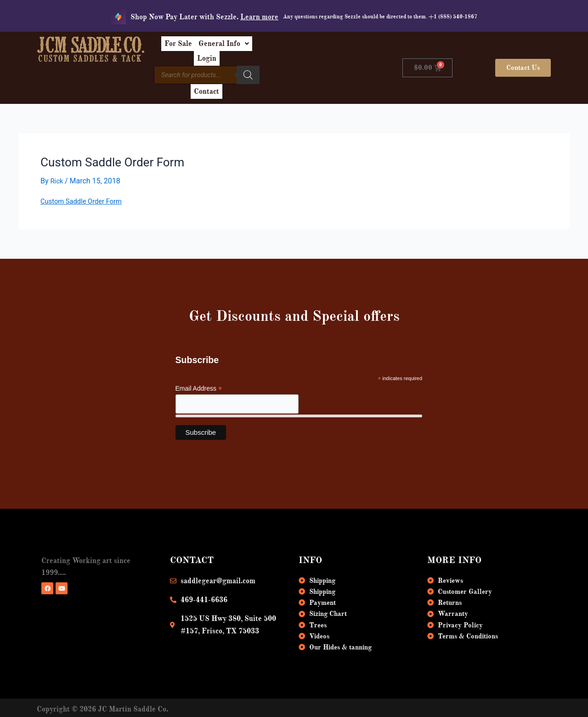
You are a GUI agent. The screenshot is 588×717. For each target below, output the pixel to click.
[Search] (295, 67)
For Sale (225, 47)
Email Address (199, 368)
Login (326, 47)
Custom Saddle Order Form (85, 181)
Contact (326, 68)
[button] (277, 47)
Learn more (259, 17)
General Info (277, 47)
